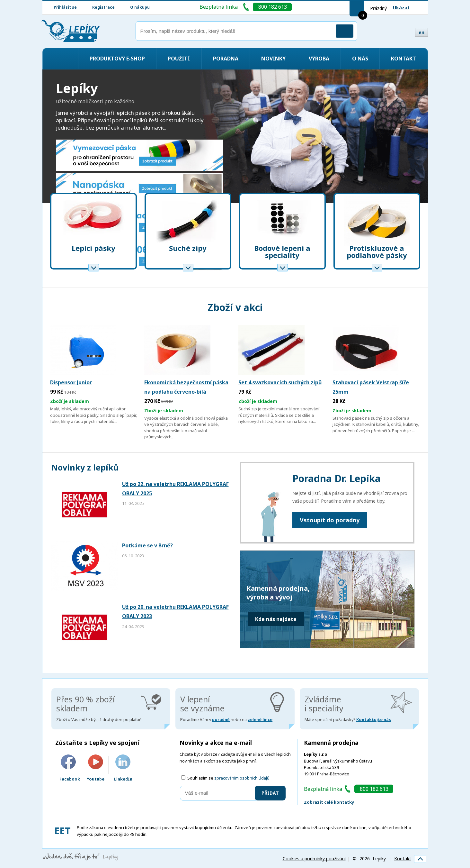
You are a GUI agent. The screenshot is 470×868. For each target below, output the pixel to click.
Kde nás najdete (276, 619)
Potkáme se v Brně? (147, 545)
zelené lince (260, 720)
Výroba (319, 59)
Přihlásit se (65, 7)
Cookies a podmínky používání (314, 859)
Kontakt (403, 59)
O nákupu (140, 7)
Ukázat (401, 8)
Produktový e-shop (117, 59)
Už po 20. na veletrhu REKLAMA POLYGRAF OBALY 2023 (175, 612)
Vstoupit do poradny (330, 520)
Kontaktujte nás (374, 720)
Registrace (103, 7)
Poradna (226, 59)
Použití (179, 59)
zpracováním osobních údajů (242, 778)
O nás (360, 59)
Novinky (273, 59)
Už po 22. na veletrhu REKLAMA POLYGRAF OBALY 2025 (175, 489)
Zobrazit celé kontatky (329, 802)
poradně (221, 720)
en (421, 32)
